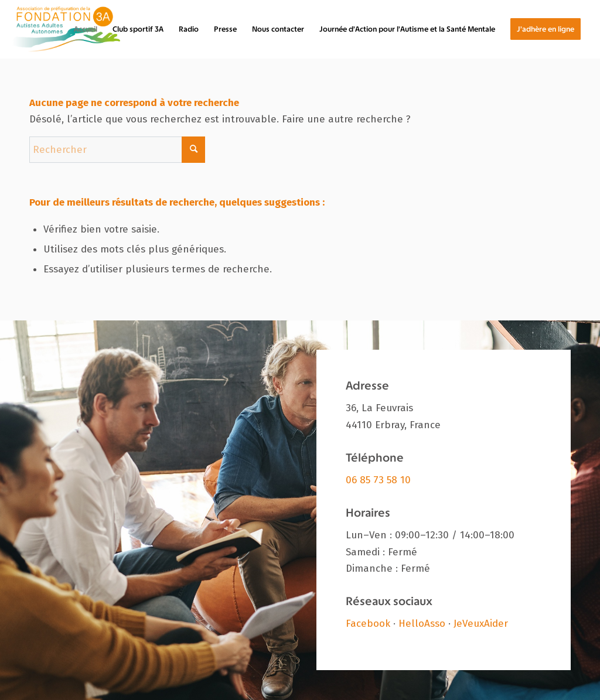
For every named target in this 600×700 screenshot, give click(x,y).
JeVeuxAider (481, 624)
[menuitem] (86, 29)
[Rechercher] (117, 150)
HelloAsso (422, 624)
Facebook (368, 624)
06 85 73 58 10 (378, 480)
